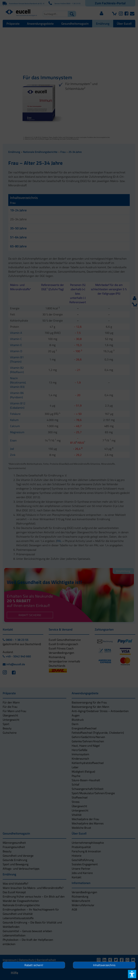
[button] (69, 508)
